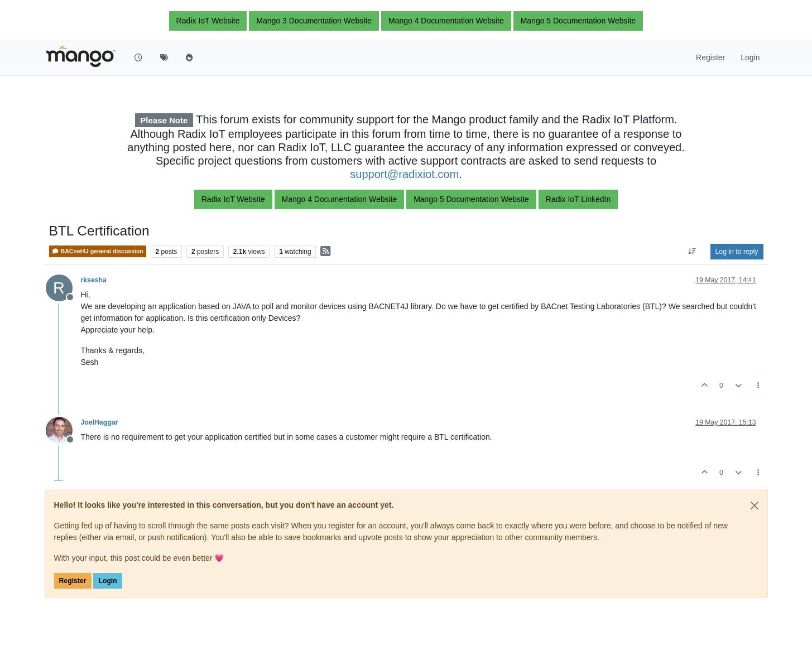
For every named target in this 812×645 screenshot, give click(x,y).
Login (107, 581)
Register (73, 581)
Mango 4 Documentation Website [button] (446, 21)
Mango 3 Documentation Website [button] (314, 21)
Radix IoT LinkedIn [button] (578, 199)
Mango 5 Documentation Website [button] (578, 21)
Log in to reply (737, 252)
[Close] (755, 506)
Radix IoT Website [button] (208, 21)
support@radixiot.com (404, 174)
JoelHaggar (100, 422)
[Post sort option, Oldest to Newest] (692, 252)
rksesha (94, 280)
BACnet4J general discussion (98, 251)
